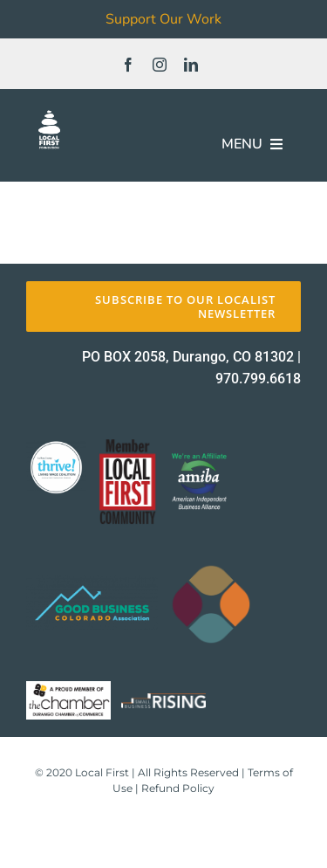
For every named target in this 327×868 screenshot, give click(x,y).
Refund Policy (178, 788)
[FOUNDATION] (49, 114)
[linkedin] (191, 65)
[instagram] (160, 65)
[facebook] (128, 65)
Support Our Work (163, 19)
